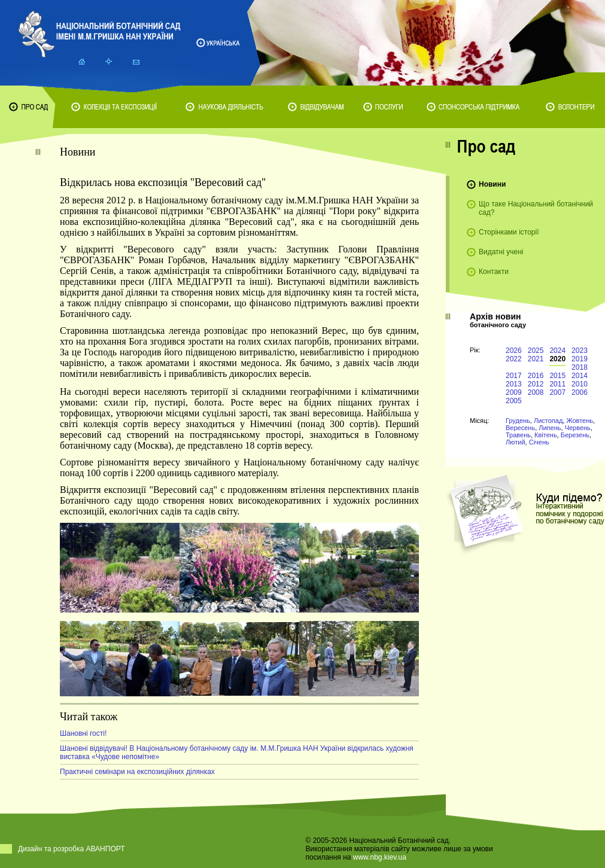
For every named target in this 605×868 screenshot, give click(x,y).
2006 (580, 392)
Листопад (548, 421)
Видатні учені (501, 252)
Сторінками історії (509, 232)
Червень (578, 428)
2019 (580, 359)
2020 (557, 359)
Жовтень (580, 421)
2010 (580, 384)
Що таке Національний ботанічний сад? (536, 208)
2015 (557, 376)
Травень (518, 435)
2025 (536, 351)
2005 (514, 401)
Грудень (518, 421)
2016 (536, 376)
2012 (536, 384)
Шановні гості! (83, 733)
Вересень (520, 428)
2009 (514, 392)
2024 (557, 351)
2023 (580, 351)
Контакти (494, 272)
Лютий (516, 442)
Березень (575, 435)
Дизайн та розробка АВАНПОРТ (72, 849)
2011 (557, 384)
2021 (536, 359)
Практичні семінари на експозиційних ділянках (137, 772)
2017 (514, 376)
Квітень (546, 435)
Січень (539, 442)
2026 (514, 351)
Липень (550, 428)
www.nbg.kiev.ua (380, 857)
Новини (492, 184)
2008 (536, 392)
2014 (580, 376)
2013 (514, 384)
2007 (557, 392)
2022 (514, 359)
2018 (580, 367)
